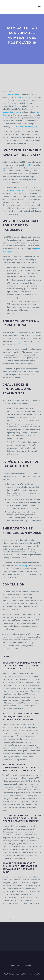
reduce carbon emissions (20, 190)
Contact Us (15, 965)
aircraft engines (21, 344)
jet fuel (27, 165)
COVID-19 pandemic (25, 97)
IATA (15, 106)
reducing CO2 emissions (12, 112)
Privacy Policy (29, 965)
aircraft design (23, 566)
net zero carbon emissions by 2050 (24, 127)
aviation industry (15, 94)
